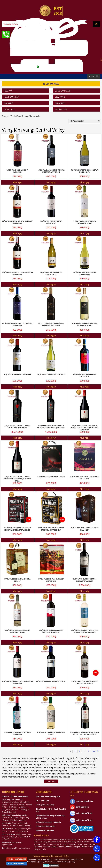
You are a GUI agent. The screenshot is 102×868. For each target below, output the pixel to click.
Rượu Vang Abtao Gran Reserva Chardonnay (85, 171)
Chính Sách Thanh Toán (46, 826)
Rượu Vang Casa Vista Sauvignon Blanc (51, 733)
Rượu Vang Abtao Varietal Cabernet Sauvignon (17, 273)
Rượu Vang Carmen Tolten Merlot (51, 681)
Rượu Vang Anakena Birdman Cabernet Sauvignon (51, 324)
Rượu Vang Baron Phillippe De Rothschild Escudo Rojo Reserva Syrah (17, 479)
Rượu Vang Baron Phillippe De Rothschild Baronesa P (17, 427)
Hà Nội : (17, 859)
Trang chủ (6, 116)
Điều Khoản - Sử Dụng (45, 830)
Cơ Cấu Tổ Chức (42, 801)
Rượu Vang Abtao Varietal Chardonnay (51, 273)
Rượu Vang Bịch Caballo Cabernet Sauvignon (85, 478)
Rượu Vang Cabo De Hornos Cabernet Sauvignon (85, 580)
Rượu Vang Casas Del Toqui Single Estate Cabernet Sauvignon (85, 733)
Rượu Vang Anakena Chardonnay (51, 374)
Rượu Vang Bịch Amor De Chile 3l (51, 477)
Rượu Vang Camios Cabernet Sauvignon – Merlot (51, 631)
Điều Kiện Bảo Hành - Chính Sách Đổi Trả (51, 810)
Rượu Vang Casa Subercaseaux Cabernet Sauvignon (85, 682)
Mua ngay (17, 182)
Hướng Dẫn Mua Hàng (45, 805)
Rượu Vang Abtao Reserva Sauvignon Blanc (85, 222)
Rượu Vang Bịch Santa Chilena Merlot (17, 580)
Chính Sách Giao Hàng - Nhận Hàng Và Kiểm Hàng (50, 817)
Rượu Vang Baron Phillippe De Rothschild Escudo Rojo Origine (51, 427)
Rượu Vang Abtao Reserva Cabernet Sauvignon (17, 222)
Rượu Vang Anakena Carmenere (17, 374)
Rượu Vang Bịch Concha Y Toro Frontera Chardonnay (51, 529)
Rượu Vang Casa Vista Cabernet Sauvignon (17, 733)
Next (96, 751)
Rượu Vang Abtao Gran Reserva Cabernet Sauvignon (51, 171)
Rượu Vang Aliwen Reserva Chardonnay (85, 273)
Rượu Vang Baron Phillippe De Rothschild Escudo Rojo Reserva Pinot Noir (85, 428)
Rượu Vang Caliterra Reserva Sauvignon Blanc (17, 631)
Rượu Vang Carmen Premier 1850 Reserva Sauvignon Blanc (85, 631)
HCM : (16, 864)
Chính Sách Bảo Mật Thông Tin (48, 822)
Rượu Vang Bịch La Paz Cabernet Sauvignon (85, 529)
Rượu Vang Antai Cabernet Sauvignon (85, 376)
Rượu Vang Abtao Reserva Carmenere (51, 222)
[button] (92, 76)
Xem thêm (51, 781)
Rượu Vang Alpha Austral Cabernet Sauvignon (17, 324)
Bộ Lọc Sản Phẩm (51, 84)
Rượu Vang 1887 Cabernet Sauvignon (17, 171)
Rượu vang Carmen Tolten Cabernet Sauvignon (17, 682)
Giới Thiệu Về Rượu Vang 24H (48, 797)
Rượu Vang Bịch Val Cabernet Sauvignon (51, 580)
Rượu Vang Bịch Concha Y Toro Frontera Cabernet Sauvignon (17, 529)
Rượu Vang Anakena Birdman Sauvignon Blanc (85, 324)
